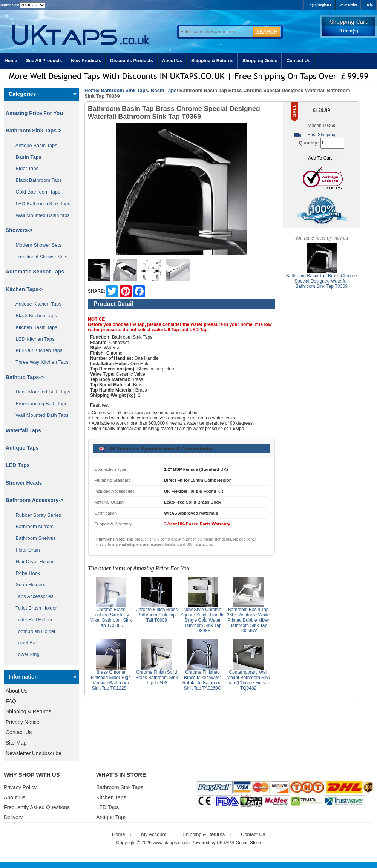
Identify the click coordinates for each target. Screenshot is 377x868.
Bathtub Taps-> (25, 377)
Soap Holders (28, 585)
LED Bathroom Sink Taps (40, 204)
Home (11, 61)
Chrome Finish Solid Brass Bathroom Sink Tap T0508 (157, 678)
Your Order (349, 5)
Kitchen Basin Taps (34, 327)
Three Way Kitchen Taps (39, 362)
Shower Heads (24, 483)
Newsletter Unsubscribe (34, 753)
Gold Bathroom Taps (35, 192)
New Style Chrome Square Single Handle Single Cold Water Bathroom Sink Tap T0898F (203, 620)
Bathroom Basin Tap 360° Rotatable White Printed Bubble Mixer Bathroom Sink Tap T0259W (248, 620)
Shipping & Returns (212, 61)
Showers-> (19, 230)
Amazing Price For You (34, 113)
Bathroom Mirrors (32, 526)
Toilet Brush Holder (34, 608)
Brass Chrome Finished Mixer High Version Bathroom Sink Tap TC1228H (111, 680)
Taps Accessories (32, 596)
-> (34, 131)
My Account (154, 834)
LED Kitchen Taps (32, 339)
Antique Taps (22, 448)
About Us (172, 61)
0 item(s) (349, 31)
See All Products (44, 61)
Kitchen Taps (111, 797)
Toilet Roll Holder (31, 620)
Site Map (16, 743)
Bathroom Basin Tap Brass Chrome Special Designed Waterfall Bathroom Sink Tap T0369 (322, 281)
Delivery (13, 817)
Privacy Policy (20, 787)
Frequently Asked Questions (37, 807)
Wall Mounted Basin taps (40, 215)
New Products (86, 61)
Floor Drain (25, 550)
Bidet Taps (24, 168)
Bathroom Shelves (33, 538)
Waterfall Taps (23, 430)
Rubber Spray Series (36, 515)
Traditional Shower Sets (39, 257)
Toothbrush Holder (33, 631)
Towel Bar (24, 643)
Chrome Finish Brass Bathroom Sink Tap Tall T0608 (156, 615)
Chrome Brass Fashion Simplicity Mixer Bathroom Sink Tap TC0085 (111, 618)
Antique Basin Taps (34, 145)
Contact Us (298, 61)
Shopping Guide (260, 61)
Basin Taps (164, 90)
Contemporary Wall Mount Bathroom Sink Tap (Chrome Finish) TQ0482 (248, 680)
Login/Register (320, 5)
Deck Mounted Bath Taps (40, 392)
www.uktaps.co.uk (171, 843)
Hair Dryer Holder (32, 562)
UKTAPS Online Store (239, 843)
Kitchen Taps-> (25, 289)
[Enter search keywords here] (215, 32)
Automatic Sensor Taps (35, 272)
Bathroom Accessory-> (34, 500)
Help (369, 5)
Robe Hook (25, 573)
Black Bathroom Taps (36, 180)
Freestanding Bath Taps (39, 403)
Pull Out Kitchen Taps (36, 350)
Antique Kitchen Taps (36, 304)
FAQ (11, 701)
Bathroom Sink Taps (124, 90)
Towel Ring (25, 654)
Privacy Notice (22, 722)
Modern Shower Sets (36, 245)
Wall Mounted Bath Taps (39, 415)
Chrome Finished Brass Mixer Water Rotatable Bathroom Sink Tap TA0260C (203, 680)
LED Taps (18, 465)
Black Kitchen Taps (34, 316)
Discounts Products (131, 61)
